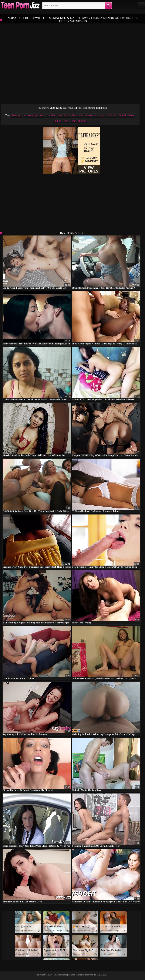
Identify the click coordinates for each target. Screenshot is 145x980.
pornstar (40, 115)
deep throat (64, 115)
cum (102, 115)
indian (58, 121)
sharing (82, 121)
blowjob (17, 115)
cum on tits (91, 115)
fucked (122, 115)
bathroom (78, 115)
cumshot (51, 115)
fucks (66, 121)
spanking (111, 115)
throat (132, 115)
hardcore (28, 115)
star (74, 121)
